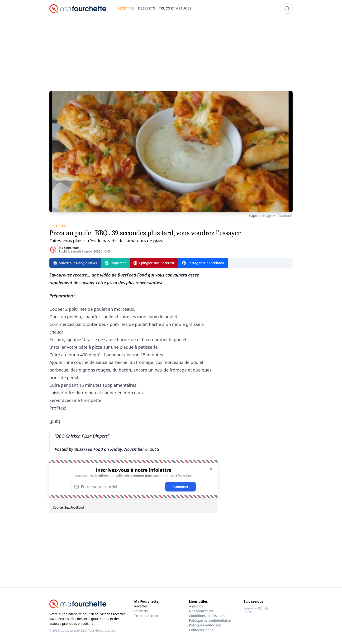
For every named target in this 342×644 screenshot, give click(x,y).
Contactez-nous (201, 630)
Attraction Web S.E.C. (74, 631)
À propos (196, 606)
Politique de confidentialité (210, 620)
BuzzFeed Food (89, 449)
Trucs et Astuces (147, 616)
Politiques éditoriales (205, 625)
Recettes (141, 606)
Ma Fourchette (69, 248)
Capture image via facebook (271, 216)
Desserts (141, 611)
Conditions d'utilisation (207, 616)
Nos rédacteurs (201, 611)
